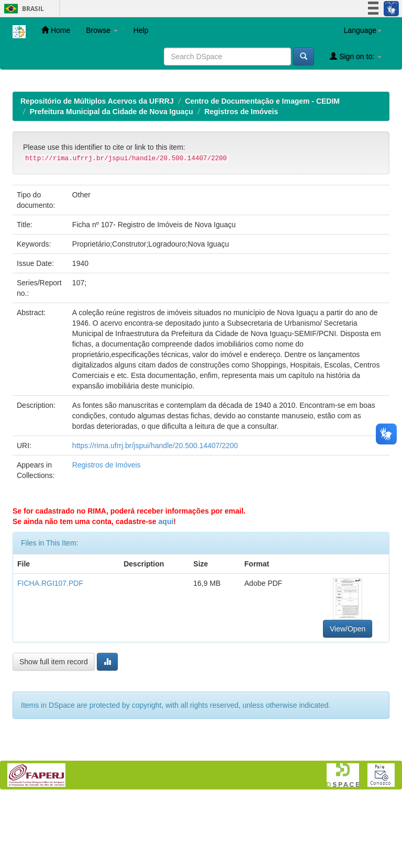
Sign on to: (356, 56)
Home (56, 30)
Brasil (22, 9)
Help (141, 30)
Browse (102, 30)
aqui (166, 589)
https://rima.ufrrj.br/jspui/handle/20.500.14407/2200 (155, 514)
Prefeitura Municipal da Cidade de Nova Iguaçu (111, 180)
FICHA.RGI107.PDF (50, 651)
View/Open (348, 697)
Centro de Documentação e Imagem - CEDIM (262, 169)
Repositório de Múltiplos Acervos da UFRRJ (97, 169)
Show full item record (54, 730)
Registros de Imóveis (241, 180)
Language (363, 30)
